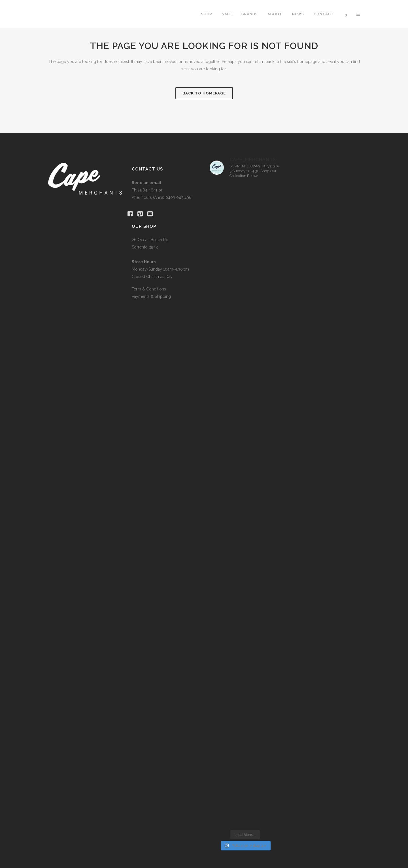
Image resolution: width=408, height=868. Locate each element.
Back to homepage (204, 93)
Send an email (146, 183)
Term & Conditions (149, 289)
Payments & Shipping (151, 296)
